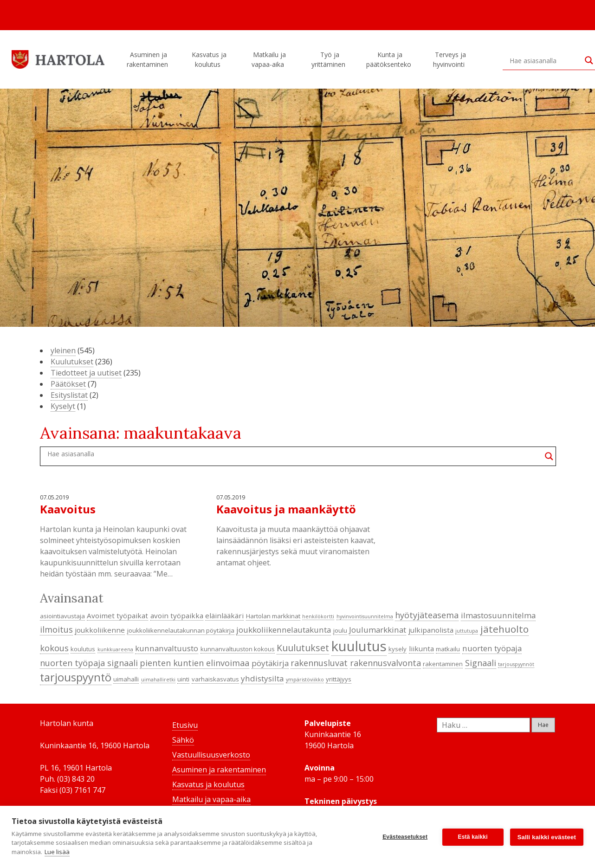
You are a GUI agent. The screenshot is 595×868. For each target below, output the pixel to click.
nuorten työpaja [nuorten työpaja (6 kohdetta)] (492, 648)
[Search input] (545, 60)
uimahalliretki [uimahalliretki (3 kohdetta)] (158, 680)
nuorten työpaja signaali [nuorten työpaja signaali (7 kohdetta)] (89, 663)
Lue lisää (57, 852)
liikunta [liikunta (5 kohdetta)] (421, 648)
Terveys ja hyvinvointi (450, 59)
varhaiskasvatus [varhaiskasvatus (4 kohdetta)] (215, 679)
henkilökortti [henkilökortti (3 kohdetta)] (318, 616)
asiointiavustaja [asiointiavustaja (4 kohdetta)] (62, 616)
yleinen (63, 350)
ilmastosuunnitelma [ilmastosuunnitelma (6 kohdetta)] (498, 615)
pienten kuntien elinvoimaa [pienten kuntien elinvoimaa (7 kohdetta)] (194, 663)
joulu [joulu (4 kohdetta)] (340, 630)
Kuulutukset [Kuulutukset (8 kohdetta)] (303, 648)
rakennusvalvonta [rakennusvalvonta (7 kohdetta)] (385, 663)
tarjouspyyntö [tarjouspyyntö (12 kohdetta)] (76, 677)
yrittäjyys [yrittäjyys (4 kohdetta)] (339, 679)
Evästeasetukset (405, 837)
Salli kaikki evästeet (547, 837)
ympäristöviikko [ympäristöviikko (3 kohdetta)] (305, 680)
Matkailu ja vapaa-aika (269, 59)
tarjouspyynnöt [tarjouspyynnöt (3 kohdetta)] (516, 664)
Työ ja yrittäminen (330, 59)
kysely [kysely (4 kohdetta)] (398, 649)
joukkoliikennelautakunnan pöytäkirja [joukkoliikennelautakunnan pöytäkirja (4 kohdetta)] (181, 630)
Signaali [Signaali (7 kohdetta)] (481, 663)
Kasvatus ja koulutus (209, 59)
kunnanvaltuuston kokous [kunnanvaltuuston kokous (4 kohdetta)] (238, 649)
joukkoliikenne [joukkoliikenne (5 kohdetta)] (100, 630)
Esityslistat (69, 395)
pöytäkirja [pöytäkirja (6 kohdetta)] (270, 663)
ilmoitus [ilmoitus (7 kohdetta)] (56, 629)
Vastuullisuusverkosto (211, 755)
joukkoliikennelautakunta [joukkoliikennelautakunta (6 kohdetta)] (284, 630)
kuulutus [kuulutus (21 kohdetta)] (359, 646)
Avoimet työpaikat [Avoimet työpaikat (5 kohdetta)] (117, 615)
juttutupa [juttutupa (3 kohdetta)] (467, 631)
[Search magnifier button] (549, 456)
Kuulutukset (72, 362)
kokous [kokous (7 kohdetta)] (54, 648)
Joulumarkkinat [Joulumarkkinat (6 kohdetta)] (378, 630)
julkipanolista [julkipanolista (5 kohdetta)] (431, 630)
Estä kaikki (473, 837)
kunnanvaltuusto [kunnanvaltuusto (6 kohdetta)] (167, 648)
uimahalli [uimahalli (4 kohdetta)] (126, 679)
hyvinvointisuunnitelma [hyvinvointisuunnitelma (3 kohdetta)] (365, 616)
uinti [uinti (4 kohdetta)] (183, 679)
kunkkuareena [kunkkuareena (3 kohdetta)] (115, 649)
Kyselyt (63, 406)
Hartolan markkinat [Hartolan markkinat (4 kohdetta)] (273, 616)
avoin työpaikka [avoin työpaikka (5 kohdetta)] (177, 615)
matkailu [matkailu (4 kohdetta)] (448, 649)
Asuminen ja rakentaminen (149, 59)
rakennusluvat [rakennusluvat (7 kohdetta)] (319, 663)
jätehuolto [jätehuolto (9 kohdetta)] (504, 629)
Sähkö (183, 740)
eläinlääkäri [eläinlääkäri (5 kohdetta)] (224, 615)
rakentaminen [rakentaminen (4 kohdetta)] (443, 664)
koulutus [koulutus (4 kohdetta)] (83, 649)
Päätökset (68, 384)
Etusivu (185, 725)
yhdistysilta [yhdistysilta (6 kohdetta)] (262, 678)
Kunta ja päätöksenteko (390, 59)
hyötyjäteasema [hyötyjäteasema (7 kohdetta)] (427, 615)
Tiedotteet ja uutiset (86, 373)
